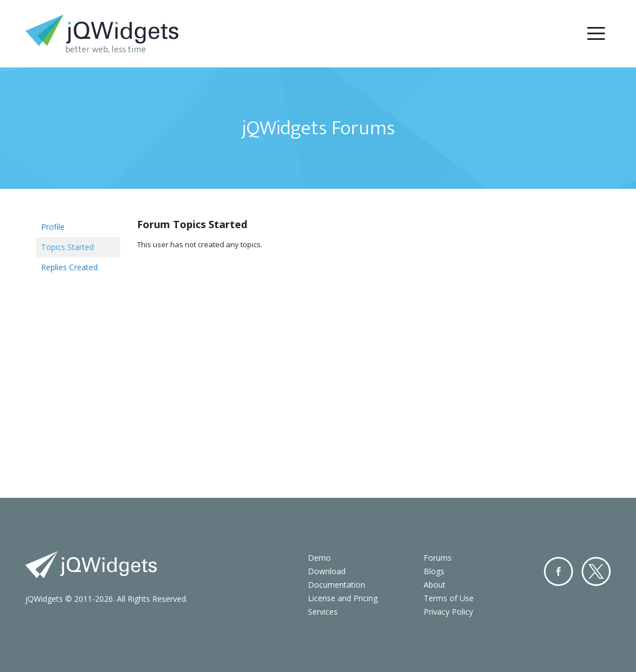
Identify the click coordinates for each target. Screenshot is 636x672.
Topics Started (67, 247)
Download (327, 571)
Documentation (337, 585)
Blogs (434, 571)
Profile (53, 227)
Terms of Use (449, 598)
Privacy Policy (448, 612)
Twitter (596, 571)
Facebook (558, 571)
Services (323, 612)
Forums (438, 558)
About (435, 585)
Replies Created (69, 267)
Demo (319, 558)
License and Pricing (343, 598)
